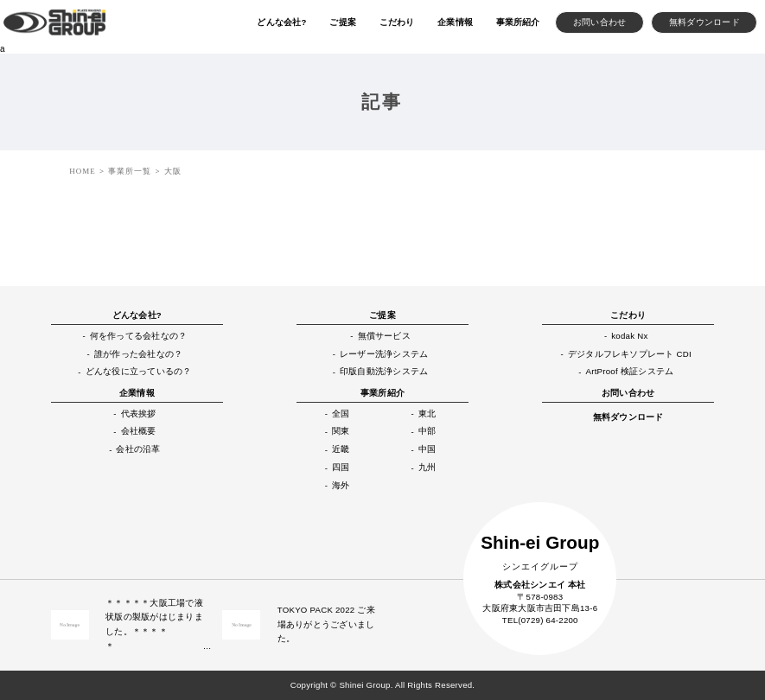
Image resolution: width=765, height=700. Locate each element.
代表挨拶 (139, 414)
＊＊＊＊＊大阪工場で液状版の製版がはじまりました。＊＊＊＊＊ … (155, 624)
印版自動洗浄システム (384, 371)
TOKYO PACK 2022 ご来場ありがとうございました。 (326, 624)
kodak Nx (629, 336)
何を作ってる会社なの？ (139, 336)
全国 (341, 414)
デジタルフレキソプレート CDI (630, 354)
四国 (341, 467)
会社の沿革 (138, 449)
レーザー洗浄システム (384, 354)
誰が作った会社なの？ (138, 354)
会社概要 (139, 431)
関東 (341, 431)
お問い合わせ (628, 393)
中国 (427, 449)
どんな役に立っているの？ (139, 371)
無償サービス (384, 336)
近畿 (341, 449)
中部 (427, 431)
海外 (341, 485)
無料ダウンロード (628, 417)
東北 (427, 414)
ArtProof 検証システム (630, 371)
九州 (427, 467)
